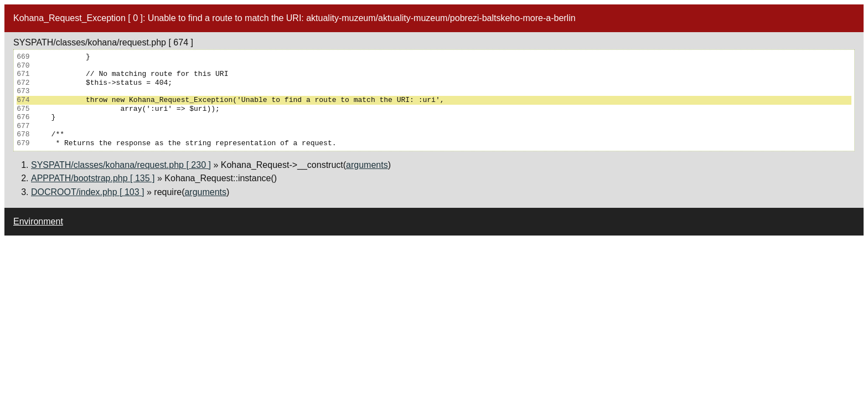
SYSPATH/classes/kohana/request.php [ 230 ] (121, 165)
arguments (367, 165)
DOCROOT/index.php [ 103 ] (88, 192)
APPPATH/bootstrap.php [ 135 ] (93, 178)
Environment (38, 221)
